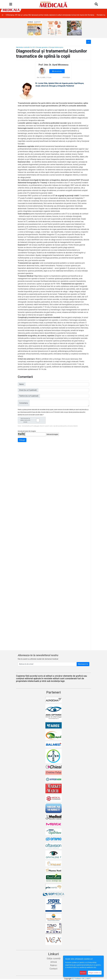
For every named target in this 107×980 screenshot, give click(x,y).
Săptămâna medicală (23, 47)
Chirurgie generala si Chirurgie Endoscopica (49, 47)
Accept (83, 973)
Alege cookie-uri (95, 973)
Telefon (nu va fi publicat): (29, 396)
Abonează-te (83, 664)
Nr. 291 (33, 47)
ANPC (89, 979)
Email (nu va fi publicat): (28, 390)
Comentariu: (24, 403)
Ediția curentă (54, 959)
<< (89, 42)
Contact (53, 969)
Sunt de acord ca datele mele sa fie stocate (32, 420)
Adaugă (22, 440)
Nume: (22, 384)
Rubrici (54, 965)
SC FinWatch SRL (78, 979)
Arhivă (53, 962)
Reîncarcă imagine (52, 434)
